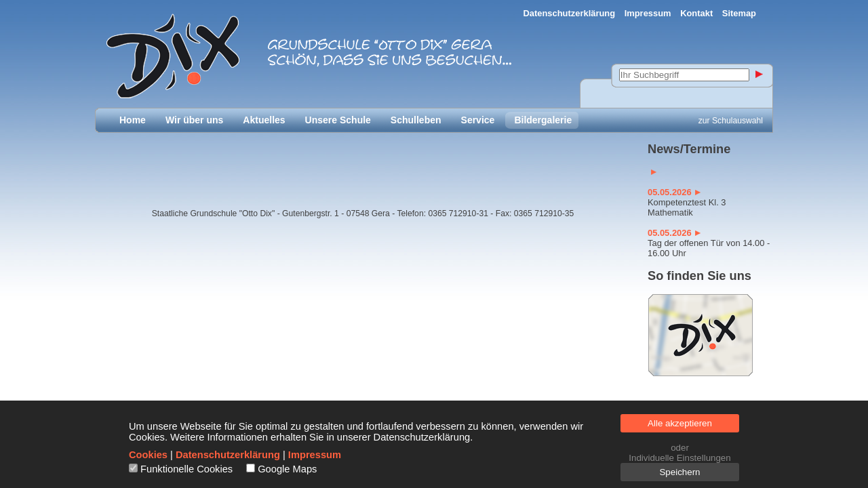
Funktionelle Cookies (186, 469)
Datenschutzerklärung (570, 13)
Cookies (148, 455)
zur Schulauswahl (731, 121)
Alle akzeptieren (680, 423)
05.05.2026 (674, 192)
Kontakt (696, 13)
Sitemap (739, 13)
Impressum (648, 13)
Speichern (679, 472)
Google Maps (287, 469)
